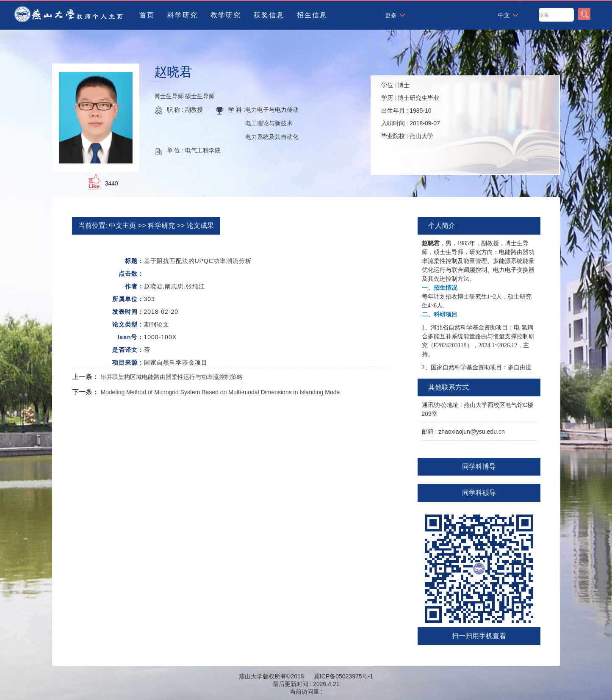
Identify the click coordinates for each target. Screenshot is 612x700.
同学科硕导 (479, 493)
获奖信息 (269, 15)
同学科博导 (479, 466)
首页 (147, 15)
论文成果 (200, 225)
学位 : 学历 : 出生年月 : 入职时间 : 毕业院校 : (411, 111)
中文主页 (122, 225)
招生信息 (312, 15)
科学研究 (183, 15)
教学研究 (226, 15)
